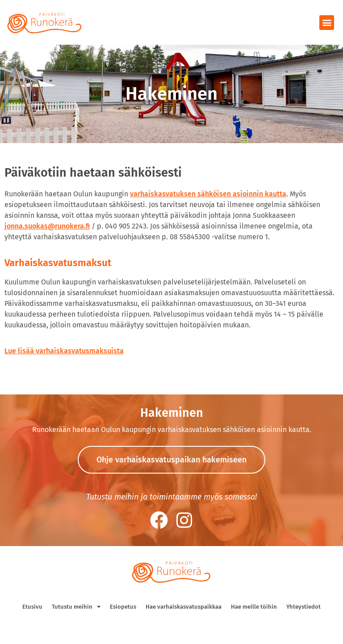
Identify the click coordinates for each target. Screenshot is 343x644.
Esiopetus (123, 607)
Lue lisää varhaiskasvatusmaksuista (64, 351)
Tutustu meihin (76, 607)
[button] (327, 23)
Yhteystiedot (303, 607)
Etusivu (32, 607)
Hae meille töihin (254, 607)
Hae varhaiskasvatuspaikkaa (184, 607)
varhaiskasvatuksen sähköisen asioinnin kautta (208, 194)
